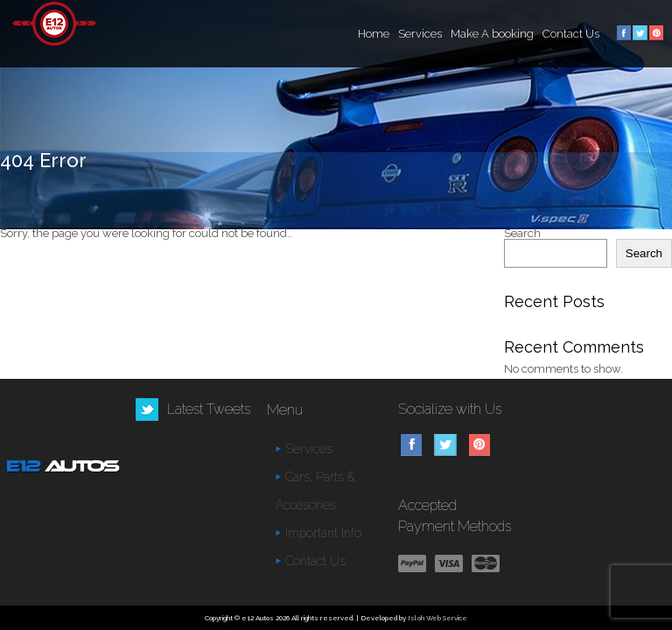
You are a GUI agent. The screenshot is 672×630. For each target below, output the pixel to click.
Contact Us (571, 34)
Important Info (323, 533)
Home (374, 34)
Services (420, 34)
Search (522, 233)
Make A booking (492, 34)
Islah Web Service (437, 618)
